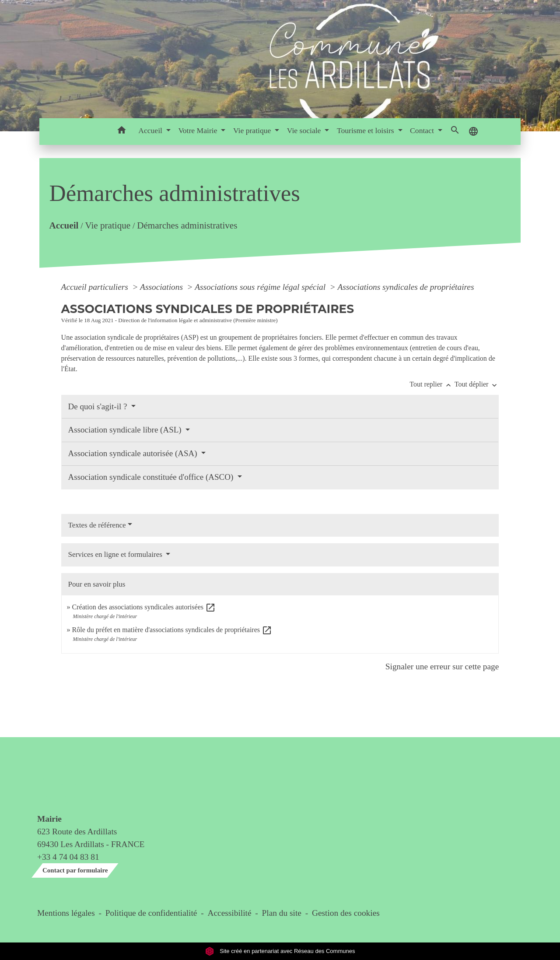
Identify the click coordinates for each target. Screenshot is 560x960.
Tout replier (432, 384)
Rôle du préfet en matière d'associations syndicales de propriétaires (172, 630)
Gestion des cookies (346, 913)
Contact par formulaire (75, 870)
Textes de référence (97, 525)
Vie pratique (108, 225)
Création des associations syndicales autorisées (144, 607)
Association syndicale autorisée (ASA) (134, 453)
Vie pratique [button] (253, 130)
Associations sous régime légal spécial (261, 287)
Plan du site (282, 913)
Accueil (64, 225)
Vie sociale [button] (305, 130)
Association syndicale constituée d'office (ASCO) (152, 477)
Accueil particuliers (96, 287)
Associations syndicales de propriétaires (406, 287)
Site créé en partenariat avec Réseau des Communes (280, 951)
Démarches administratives (187, 225)
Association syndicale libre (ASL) (126, 430)
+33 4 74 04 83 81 (68, 857)
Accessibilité (230, 913)
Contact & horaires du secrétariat (72, 780)
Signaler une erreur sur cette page (442, 666)
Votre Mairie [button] (198, 130)
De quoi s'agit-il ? (99, 406)
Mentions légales (66, 913)
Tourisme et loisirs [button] (366, 130)
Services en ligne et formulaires (116, 554)
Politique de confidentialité (151, 913)
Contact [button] (423, 130)
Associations (163, 287)
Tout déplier (477, 384)
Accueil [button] (151, 130)
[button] (121, 132)
